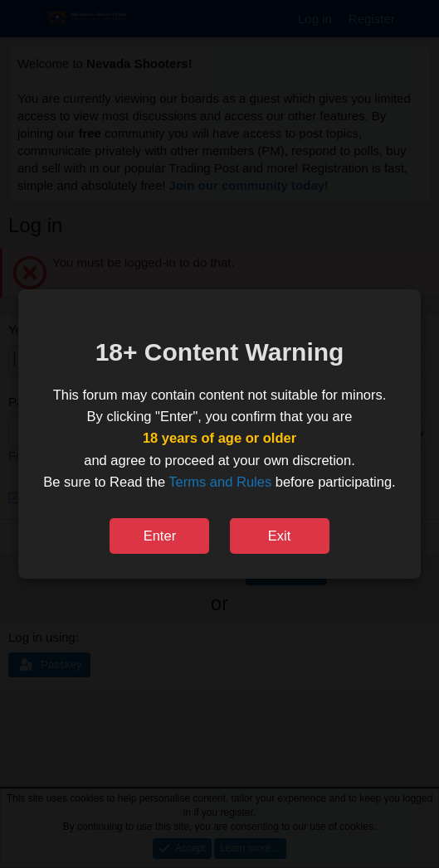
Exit (280, 536)
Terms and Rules (220, 482)
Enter (160, 536)
